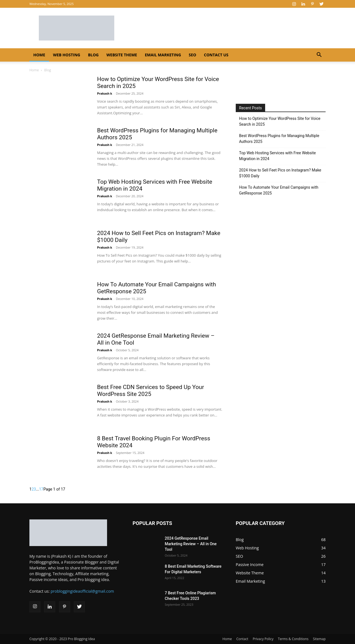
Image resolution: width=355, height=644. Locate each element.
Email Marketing (163, 55)
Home (39, 55)
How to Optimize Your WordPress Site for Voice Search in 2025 (280, 121)
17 (41, 489)
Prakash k (105, 93)
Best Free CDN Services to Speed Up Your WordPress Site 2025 (151, 391)
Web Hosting (67, 55)
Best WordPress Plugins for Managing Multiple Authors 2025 (279, 139)
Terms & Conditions (293, 639)
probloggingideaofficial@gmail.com (83, 591)
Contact (242, 639)
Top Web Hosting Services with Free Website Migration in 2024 (277, 156)
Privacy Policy (263, 639)
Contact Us (216, 55)
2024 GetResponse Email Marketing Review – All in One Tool (191, 544)
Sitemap (319, 639)
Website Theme (122, 55)
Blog (93, 55)
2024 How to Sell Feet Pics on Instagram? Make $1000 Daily (280, 173)
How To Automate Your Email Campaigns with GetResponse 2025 (279, 190)
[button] (319, 55)
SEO (193, 55)
